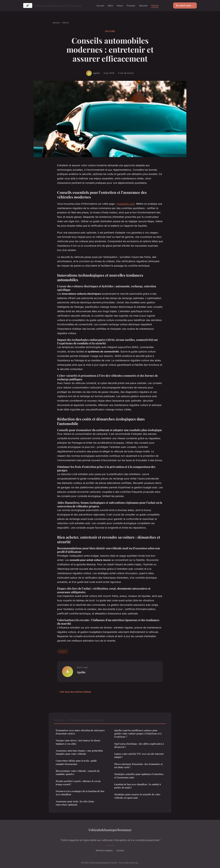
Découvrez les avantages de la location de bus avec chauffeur (80, 793)
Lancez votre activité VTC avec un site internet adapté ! (139, 755)
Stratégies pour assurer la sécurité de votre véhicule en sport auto (137, 796)
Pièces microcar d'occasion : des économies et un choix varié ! (138, 766)
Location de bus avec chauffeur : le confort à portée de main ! (138, 786)
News (120, 5)
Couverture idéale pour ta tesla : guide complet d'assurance (76, 762)
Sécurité (143, 5)
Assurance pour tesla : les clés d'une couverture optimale (75, 803)
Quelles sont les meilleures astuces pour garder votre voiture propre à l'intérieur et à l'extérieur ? (138, 734)
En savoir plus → (185, 5)
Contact (120, 850)
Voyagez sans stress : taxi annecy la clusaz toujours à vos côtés (78, 742)
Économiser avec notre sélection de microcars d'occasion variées (80, 732)
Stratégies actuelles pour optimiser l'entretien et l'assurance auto (139, 776)
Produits (131, 5)
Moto (111, 5)
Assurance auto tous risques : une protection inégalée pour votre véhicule (79, 752)
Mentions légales (104, 850)
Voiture (155, 5)
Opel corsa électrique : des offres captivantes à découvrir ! (139, 745)
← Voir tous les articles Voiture (74, 692)
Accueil (100, 5)
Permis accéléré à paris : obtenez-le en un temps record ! (78, 783)
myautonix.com (126, 204)
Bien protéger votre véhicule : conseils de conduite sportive (78, 772)
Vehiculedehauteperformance (53, 5)
